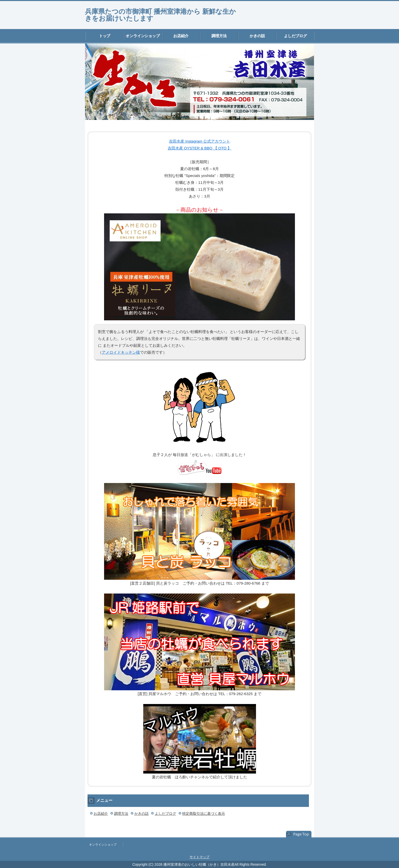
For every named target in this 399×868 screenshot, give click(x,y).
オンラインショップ (143, 36)
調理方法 (219, 36)
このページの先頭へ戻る (299, 834)
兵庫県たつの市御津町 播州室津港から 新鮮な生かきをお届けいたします (160, 15)
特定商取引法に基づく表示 (204, 814)
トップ (105, 36)
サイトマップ (199, 857)
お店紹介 (181, 36)
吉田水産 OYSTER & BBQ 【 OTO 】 (199, 148)
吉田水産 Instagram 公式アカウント (199, 141)
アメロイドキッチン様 (121, 352)
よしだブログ (295, 36)
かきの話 (257, 36)
